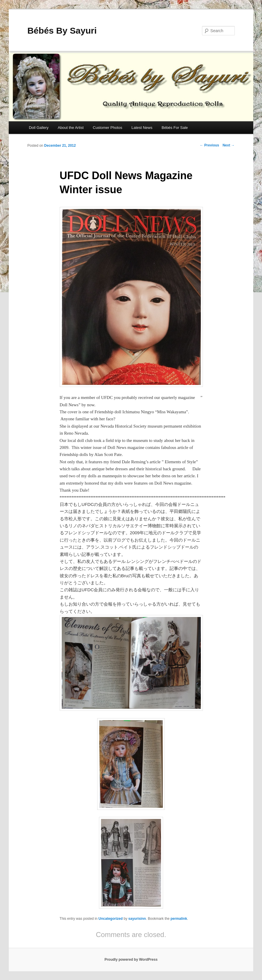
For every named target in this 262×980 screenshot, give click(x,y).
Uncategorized (111, 919)
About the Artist (71, 128)
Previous (210, 145)
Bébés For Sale (175, 128)
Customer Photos (107, 128)
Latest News (142, 128)
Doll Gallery (39, 128)
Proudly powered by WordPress (131, 960)
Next (228, 145)
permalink (179, 919)
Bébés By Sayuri (62, 31)
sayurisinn (137, 919)
